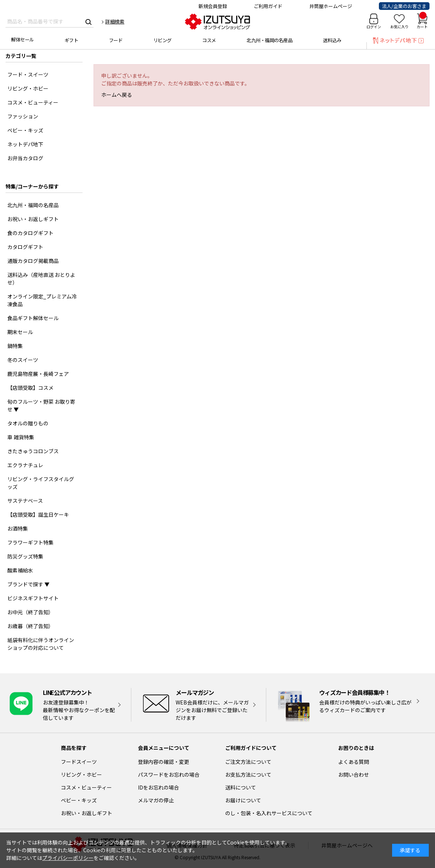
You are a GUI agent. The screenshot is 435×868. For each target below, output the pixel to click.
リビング (162, 40)
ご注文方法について (248, 762)
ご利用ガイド (268, 6)
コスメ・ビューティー (86, 787)
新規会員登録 (213, 6)
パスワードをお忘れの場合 (169, 774)
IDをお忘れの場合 (158, 787)
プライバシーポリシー (68, 858)
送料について (241, 787)
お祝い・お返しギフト (87, 813)
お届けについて (243, 800)
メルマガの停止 (156, 800)
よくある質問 (354, 762)
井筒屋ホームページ (331, 6)
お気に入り (399, 27)
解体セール (23, 39)
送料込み (332, 40)
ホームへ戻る (117, 95)
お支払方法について (248, 774)
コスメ (209, 40)
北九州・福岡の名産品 (269, 40)
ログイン (374, 27)
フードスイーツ (79, 762)
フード (116, 40)
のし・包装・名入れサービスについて (269, 813)
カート (422, 21)
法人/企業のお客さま (404, 6)
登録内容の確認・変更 (164, 762)
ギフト (72, 40)
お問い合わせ (354, 774)
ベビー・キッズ (79, 800)
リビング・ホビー (81, 774)
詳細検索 (115, 21)
